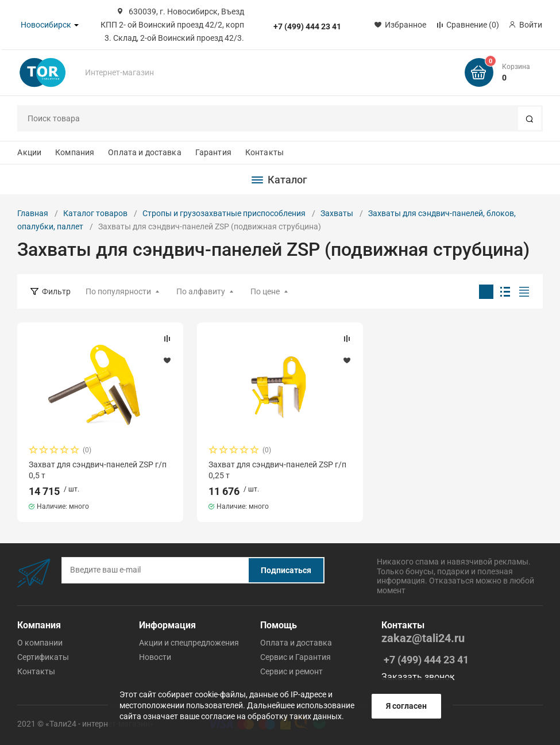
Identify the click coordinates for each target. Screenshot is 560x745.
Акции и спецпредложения (189, 643)
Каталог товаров (95, 213)
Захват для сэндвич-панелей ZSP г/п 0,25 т (277, 470)
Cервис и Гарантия (296, 657)
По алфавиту (201, 291)
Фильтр (56, 291)
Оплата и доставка (144, 152)
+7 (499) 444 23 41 (307, 26)
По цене (265, 291)
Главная (33, 213)
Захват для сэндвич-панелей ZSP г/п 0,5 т (98, 470)
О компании (40, 643)
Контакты (264, 152)
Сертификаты (43, 657)
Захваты (337, 213)
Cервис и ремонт (291, 671)
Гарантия (213, 152)
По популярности (118, 291)
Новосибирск (46, 25)
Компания (75, 152)
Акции (29, 152)
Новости (155, 657)
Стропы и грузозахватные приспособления (224, 213)
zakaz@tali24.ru (423, 638)
